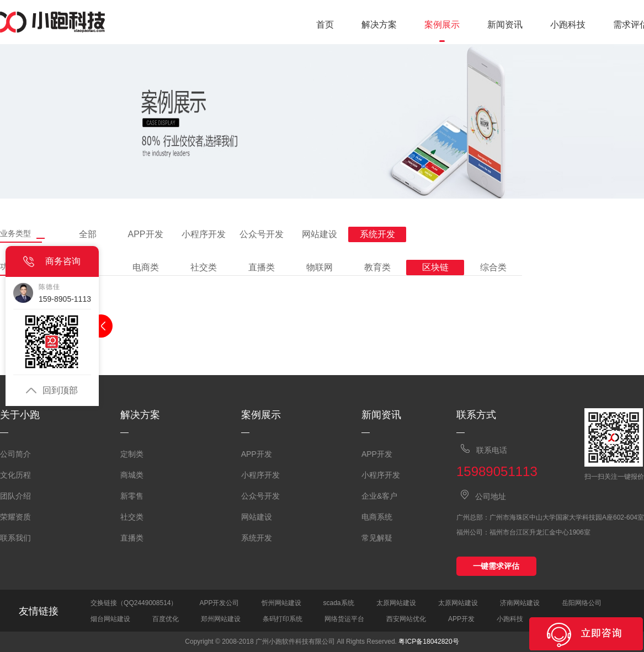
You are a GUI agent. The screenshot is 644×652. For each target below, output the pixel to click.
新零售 (132, 496)
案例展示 (442, 25)
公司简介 (15, 454)
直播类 (132, 538)
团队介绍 (15, 496)
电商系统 (377, 517)
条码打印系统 (283, 619)
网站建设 (257, 517)
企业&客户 (379, 496)
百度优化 (166, 619)
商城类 (132, 475)
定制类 (132, 454)
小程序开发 (260, 475)
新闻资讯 (505, 25)
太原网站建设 (396, 603)
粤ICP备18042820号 (429, 642)
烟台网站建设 (110, 619)
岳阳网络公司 (582, 603)
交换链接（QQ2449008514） (134, 603)
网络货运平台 (344, 619)
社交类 (132, 517)
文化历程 (15, 475)
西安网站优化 (406, 619)
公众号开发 (260, 496)
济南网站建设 (520, 603)
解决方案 (379, 25)
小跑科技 (568, 25)
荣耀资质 (15, 517)
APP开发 (257, 454)
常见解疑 (377, 538)
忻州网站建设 (281, 603)
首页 (325, 25)
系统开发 (257, 538)
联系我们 (15, 538)
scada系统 (339, 603)
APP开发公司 (219, 603)
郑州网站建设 (221, 619)
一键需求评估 (496, 566)
